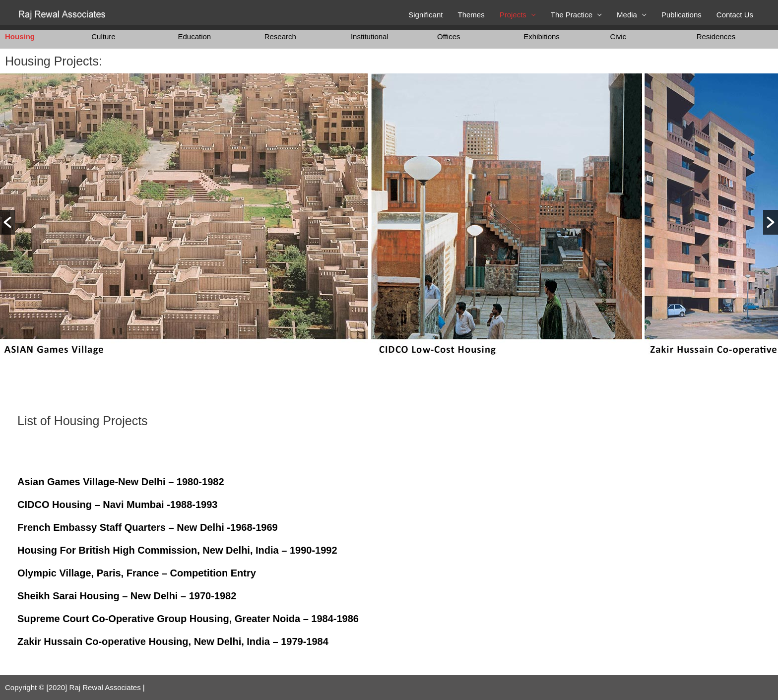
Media (627, 15)
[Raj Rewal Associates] (63, 14)
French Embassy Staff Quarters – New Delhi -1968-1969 (148, 527)
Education (194, 36)
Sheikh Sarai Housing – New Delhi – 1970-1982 (127, 596)
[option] (184, 222)
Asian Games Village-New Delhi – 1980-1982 (121, 482)
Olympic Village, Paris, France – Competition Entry (137, 573)
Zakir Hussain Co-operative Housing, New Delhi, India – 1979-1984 (173, 641)
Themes (471, 15)
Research (280, 36)
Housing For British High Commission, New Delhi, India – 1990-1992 (177, 550)
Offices (449, 36)
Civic (618, 36)
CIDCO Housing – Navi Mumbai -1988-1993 (117, 505)
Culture (103, 36)
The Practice (572, 15)
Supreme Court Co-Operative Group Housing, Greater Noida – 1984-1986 (188, 619)
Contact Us (735, 15)
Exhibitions (542, 36)
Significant (425, 15)
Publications (681, 15)
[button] (7, 222)
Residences (716, 36)
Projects (513, 15)
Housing (20, 36)
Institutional (370, 36)
